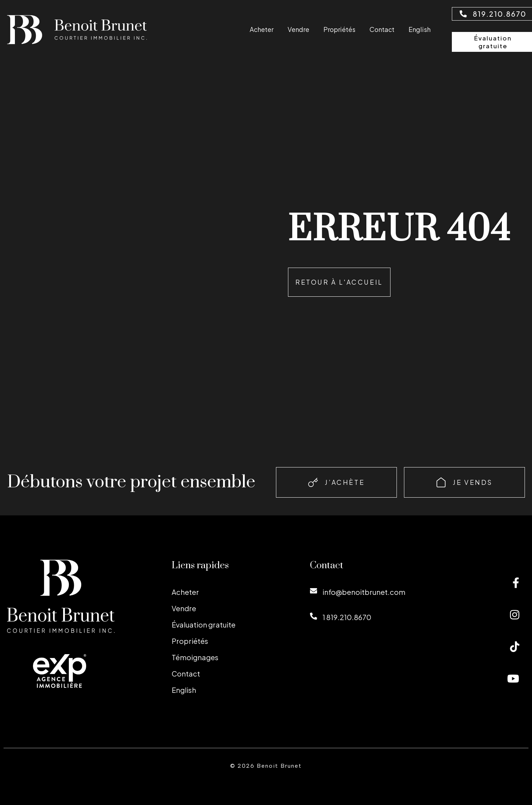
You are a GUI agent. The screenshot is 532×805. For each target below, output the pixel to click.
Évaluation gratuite (204, 625)
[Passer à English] (420, 29)
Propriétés (339, 29)
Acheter (262, 29)
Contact (382, 29)
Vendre (298, 29)
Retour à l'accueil (339, 282)
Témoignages (195, 657)
